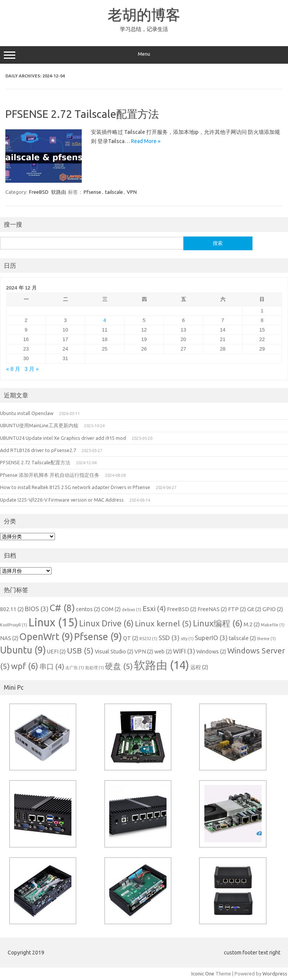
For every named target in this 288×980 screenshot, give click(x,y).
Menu (144, 55)
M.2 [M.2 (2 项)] (252, 624)
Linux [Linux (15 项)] (53, 622)
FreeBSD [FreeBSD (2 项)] (182, 609)
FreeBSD (39, 192)
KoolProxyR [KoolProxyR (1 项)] (14, 625)
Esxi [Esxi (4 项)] (154, 608)
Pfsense (92, 192)
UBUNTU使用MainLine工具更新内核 (39, 425)
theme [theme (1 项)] (266, 639)
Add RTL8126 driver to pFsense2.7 (38, 450)
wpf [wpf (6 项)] (25, 666)
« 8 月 (13, 369)
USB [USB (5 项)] (80, 651)
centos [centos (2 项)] (88, 609)
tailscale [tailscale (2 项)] (242, 638)
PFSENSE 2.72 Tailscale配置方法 (82, 114)
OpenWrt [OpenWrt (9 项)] (46, 637)
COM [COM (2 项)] (111, 609)
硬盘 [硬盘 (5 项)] (119, 666)
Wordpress (275, 974)
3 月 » (32, 369)
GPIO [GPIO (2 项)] (273, 609)
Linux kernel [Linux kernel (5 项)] (163, 624)
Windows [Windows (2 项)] (211, 652)
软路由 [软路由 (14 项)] (162, 665)
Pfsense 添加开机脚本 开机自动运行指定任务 (50, 475)
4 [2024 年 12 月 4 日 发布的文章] (104, 320)
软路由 (59, 192)
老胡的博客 (144, 14)
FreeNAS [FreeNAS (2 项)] (212, 609)
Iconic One (203, 974)
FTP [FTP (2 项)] (237, 609)
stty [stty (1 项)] (187, 639)
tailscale (114, 192)
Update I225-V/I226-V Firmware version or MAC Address (62, 500)
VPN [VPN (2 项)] (144, 652)
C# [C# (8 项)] (62, 608)
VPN (132, 192)
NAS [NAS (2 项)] (9, 638)
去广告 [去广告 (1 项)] (75, 668)
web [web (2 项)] (163, 652)
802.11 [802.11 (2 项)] (12, 609)
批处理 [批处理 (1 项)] (95, 668)
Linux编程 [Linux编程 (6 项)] (218, 623)
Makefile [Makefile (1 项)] (273, 625)
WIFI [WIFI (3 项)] (184, 651)
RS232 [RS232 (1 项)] (148, 639)
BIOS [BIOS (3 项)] (37, 609)
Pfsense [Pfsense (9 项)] (98, 637)
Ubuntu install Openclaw (27, 413)
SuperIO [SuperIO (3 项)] (211, 638)
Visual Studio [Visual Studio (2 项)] (114, 652)
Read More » (146, 141)
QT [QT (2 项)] (131, 638)
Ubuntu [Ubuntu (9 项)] (23, 650)
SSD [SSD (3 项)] (169, 638)
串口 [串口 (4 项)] (52, 666)
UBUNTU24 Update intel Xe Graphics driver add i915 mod (63, 438)
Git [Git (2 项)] (254, 609)
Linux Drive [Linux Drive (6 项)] (106, 623)
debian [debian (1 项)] (132, 610)
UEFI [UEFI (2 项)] (56, 652)
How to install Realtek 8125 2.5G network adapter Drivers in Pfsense (75, 487)
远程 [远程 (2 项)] (199, 667)
